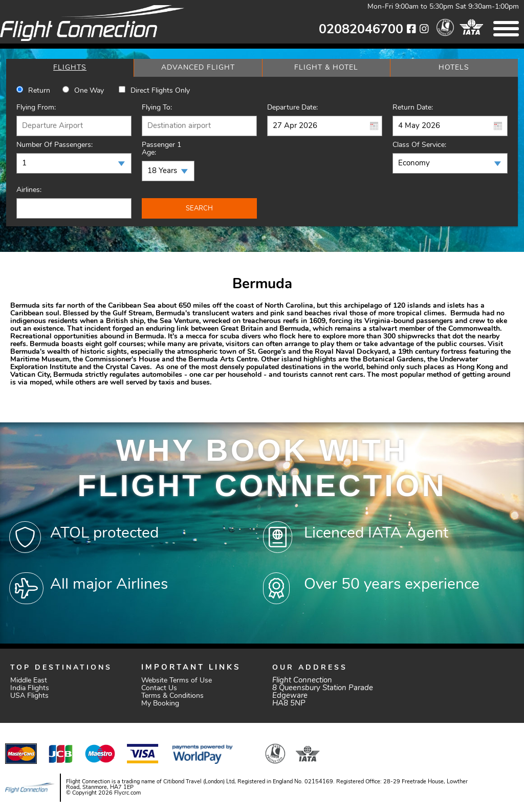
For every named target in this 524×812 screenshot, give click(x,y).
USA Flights (29, 696)
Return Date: (413, 108)
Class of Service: (419, 145)
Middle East (29, 681)
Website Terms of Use (177, 681)
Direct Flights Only (160, 91)
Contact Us (159, 688)
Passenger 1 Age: (161, 149)
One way (89, 91)
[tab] (70, 68)
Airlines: (29, 190)
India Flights (30, 688)
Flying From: (36, 108)
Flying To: (157, 108)
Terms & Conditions (172, 696)
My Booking (160, 704)
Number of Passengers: (54, 145)
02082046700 (361, 30)
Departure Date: (292, 108)
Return (39, 91)
